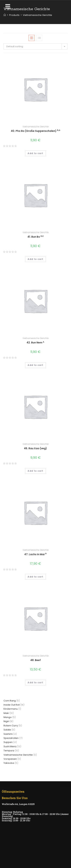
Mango (8, 717)
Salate (7, 730)
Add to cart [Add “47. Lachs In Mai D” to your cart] (35, 577)
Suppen (8, 742)
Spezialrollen (11, 738)
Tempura (9, 751)
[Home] (5, 15)
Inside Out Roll (12, 705)
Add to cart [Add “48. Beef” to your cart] (35, 682)
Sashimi (8, 734)
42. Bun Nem (35, 343)
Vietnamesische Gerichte (35, 127)
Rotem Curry (11, 726)
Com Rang (10, 701)
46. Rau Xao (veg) (35, 448)
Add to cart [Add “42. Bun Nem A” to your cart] (35, 365)
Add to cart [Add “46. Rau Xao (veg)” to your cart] (35, 471)
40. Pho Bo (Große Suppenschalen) (35, 131)
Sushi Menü (10, 746)
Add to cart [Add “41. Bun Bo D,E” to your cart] (35, 259)
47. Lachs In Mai (35, 554)
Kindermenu (11, 709)
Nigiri (6, 721)
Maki (6, 713)
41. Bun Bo (35, 237)
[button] (8, 7)
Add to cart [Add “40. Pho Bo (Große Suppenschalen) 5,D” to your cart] (35, 153)
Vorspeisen (10, 759)
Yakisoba (9, 763)
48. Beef (35, 660)
